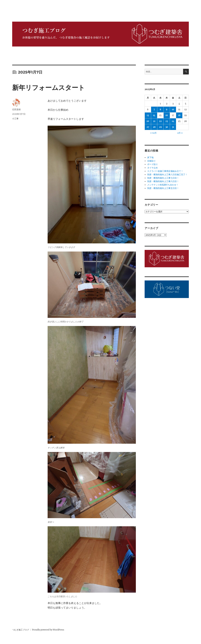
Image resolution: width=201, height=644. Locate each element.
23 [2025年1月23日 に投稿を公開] (167, 121)
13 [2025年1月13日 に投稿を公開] (148, 115)
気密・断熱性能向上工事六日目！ (163, 181)
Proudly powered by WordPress (48, 630)
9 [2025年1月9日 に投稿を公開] (167, 110)
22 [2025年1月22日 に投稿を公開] (160, 121)
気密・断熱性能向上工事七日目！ (163, 178)
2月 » (180, 133)
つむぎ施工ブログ (21, 630)
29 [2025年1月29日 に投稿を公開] (160, 127)
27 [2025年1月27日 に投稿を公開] (148, 127)
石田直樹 (16, 109)
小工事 (15, 119)
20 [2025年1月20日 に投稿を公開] (148, 121)
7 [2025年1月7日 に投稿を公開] (154, 110)
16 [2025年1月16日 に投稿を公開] (167, 115)
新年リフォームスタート (49, 88)
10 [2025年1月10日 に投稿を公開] (173, 110)
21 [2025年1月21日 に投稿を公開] (154, 121)
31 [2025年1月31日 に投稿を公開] (173, 127)
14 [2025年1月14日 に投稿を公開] (154, 115)
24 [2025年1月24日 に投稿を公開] (173, 121)
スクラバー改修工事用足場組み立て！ (165, 171)
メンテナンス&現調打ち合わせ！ (163, 185)
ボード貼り (152, 164)
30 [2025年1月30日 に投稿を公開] (167, 127)
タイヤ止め (152, 168)
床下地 (150, 157)
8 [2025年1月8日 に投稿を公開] (160, 110)
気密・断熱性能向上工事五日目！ (163, 188)
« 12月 (153, 133)
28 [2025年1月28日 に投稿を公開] (154, 127)
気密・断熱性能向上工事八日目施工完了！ (167, 175)
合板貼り (151, 161)
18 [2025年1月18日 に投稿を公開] (179, 115)
